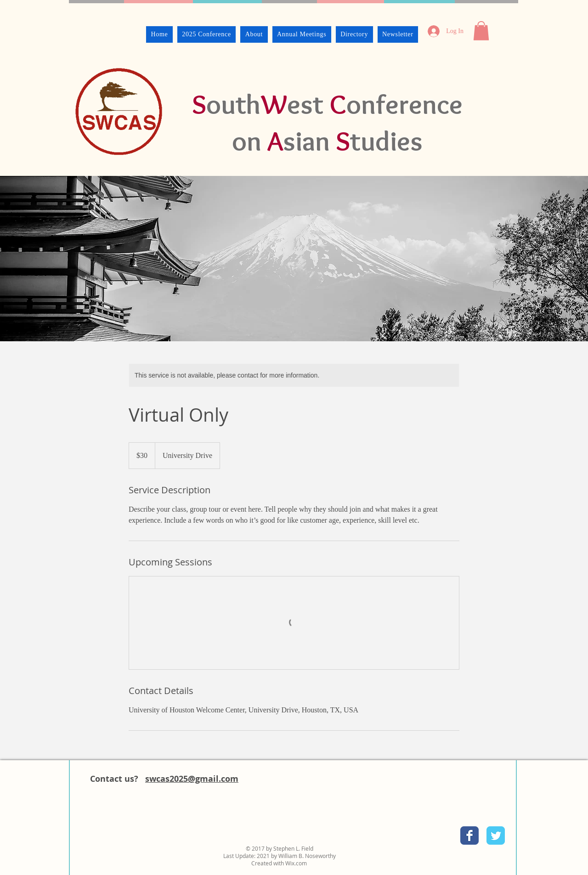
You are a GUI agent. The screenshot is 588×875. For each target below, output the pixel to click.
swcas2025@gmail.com (192, 779)
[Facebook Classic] (469, 835)
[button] (481, 31)
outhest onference (327, 104)
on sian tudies (327, 141)
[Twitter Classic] (496, 835)
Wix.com (296, 863)
